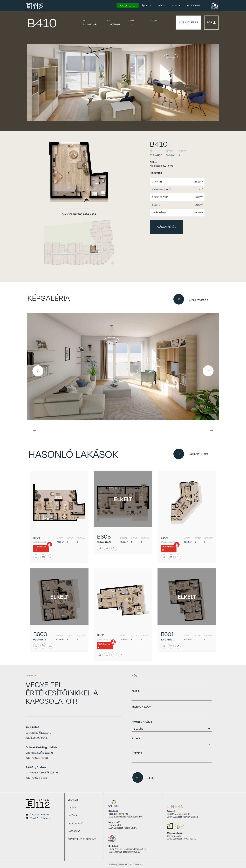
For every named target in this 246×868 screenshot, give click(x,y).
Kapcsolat (74, 831)
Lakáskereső (193, 5)
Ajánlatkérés (128, 6)
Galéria (162, 5)
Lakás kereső (76, 823)
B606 (37, 538)
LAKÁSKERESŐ (198, 454)
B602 (100, 635)
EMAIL (136, 691)
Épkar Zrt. (147, 5)
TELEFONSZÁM (141, 706)
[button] (189, 22)
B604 (164, 538)
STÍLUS (136, 738)
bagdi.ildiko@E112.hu (39, 753)
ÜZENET (137, 753)
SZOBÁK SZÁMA (142, 722)
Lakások (176, 5)
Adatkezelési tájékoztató (82, 839)
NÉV (134, 676)
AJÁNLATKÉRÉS (199, 300)
